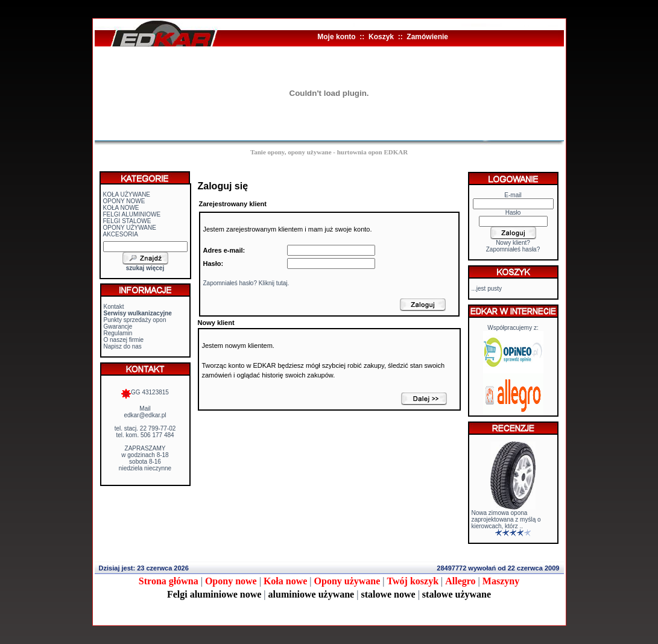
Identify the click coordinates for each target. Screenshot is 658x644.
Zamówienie (427, 37)
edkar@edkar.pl (145, 415)
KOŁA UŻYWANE (127, 194)
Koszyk (381, 37)
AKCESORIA (121, 234)
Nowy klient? (513, 243)
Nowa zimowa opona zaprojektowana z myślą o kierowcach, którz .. (506, 519)
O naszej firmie (124, 340)
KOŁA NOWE (121, 208)
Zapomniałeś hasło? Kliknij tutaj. (246, 283)
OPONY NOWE (124, 201)
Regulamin (118, 333)
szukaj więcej (145, 268)
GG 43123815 (145, 392)
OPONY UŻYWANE (130, 228)
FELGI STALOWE (127, 221)
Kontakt (114, 307)
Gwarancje (118, 327)
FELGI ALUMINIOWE (132, 214)
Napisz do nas (123, 346)
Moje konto (336, 37)
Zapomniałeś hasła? (513, 249)
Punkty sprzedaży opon (135, 320)
